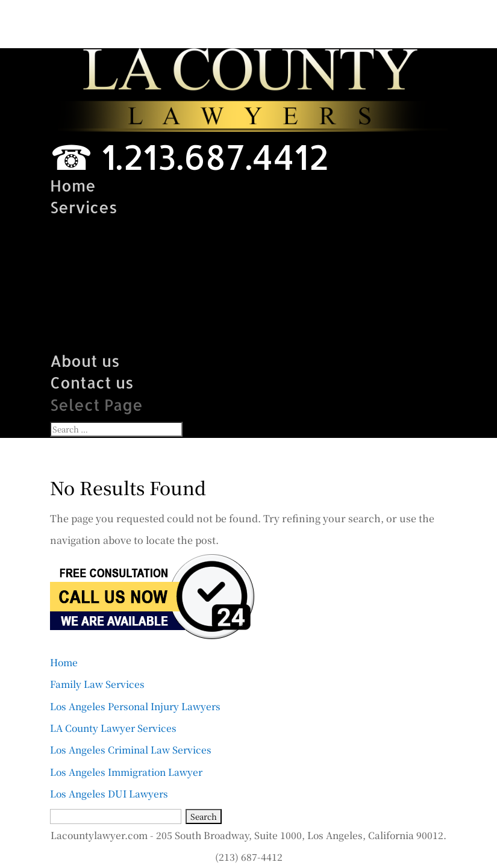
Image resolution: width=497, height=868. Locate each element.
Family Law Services (130, 229)
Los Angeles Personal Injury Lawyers (135, 706)
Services (84, 207)
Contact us (92, 382)
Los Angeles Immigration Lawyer (180, 317)
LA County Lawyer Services (158, 273)
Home (73, 185)
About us (85, 361)
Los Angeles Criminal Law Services (187, 295)
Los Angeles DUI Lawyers (151, 339)
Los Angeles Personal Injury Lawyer (192, 251)
